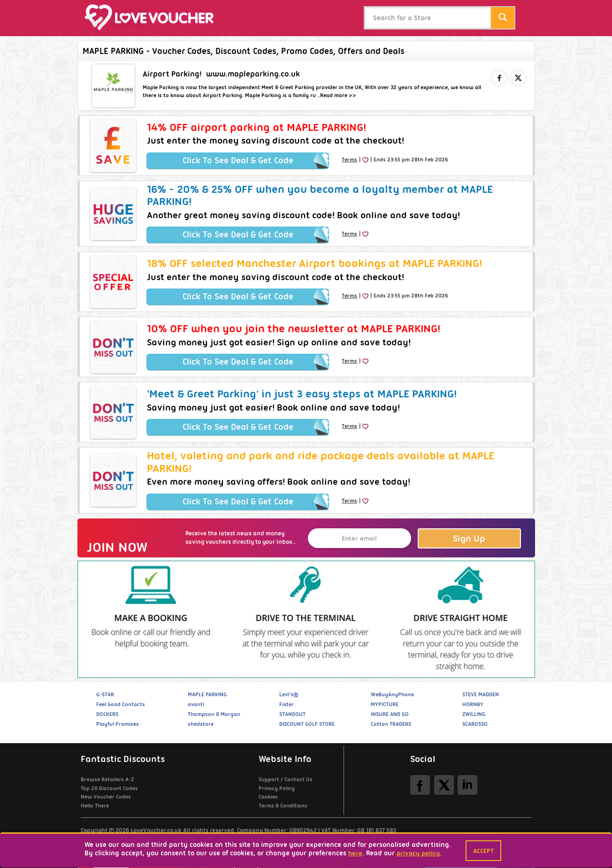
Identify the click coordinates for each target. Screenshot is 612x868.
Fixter (287, 704)
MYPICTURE (385, 704)
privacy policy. (419, 853)
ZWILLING (474, 714)
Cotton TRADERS (391, 724)
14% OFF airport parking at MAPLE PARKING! (256, 127)
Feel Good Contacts (121, 704)
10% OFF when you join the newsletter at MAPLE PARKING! (294, 328)
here (355, 853)
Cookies (268, 797)
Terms (349, 160)
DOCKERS (107, 714)
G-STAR (105, 694)
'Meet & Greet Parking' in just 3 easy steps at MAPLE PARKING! (302, 394)
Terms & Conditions (283, 806)
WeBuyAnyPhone (392, 694)
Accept (483, 851)
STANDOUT (292, 714)
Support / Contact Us (286, 779)
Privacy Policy (277, 788)
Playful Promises (118, 724)
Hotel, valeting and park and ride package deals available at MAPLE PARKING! (321, 462)
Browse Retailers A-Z (107, 779)
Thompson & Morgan (214, 714)
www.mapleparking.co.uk (253, 74)
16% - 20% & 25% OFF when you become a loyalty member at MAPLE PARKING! (320, 195)
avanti (196, 704)
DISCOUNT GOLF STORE (307, 724)
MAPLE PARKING (207, 694)
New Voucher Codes (106, 797)
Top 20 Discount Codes (109, 788)
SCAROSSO (475, 724)
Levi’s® (289, 694)
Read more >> (338, 95)
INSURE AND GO (390, 714)
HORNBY (473, 704)
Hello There (95, 806)
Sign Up (469, 538)
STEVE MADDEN (481, 694)
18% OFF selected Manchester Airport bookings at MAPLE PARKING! (314, 263)
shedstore (201, 724)
